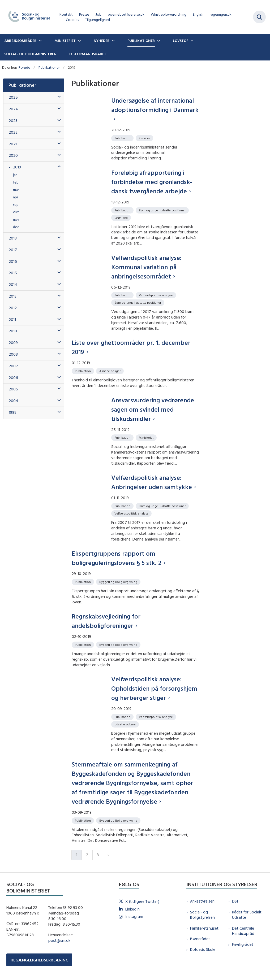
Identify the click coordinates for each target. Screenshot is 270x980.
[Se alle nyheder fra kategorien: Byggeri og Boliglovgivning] (119, 582)
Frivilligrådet (243, 944)
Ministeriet (65, 41)
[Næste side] (108, 855)
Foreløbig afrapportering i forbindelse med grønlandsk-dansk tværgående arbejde (152, 182)
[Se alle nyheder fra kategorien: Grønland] (122, 217)
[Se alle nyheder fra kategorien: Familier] (145, 138)
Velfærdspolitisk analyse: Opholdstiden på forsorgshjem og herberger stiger (154, 688)
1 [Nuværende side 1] (77, 855)
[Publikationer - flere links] (158, 41)
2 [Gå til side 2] (87, 855)
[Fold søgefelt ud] (259, 17)
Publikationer (141, 41)
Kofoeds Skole (203, 949)
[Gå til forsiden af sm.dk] (28, 17)
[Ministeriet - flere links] (79, 41)
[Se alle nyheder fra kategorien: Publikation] (123, 138)
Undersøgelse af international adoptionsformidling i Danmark (155, 105)
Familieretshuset (204, 928)
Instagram (134, 916)
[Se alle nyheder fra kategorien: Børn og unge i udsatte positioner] (163, 210)
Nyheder (102, 41)
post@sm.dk (59, 940)
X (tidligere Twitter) (142, 901)
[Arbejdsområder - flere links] (40, 41)
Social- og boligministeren (30, 54)
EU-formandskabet (88, 54)
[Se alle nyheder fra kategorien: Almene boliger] (110, 371)
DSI (235, 901)
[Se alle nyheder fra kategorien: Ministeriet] (147, 437)
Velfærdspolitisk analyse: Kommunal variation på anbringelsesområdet (146, 267)
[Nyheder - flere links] (113, 41)
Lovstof (181, 41)
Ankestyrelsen (202, 901)
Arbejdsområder (20, 41)
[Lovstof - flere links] (191, 41)
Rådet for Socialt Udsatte (247, 915)
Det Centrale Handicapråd (243, 931)
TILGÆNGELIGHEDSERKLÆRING (39, 960)
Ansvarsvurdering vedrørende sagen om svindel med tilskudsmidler (153, 409)
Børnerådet (200, 939)
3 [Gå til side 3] (98, 855)
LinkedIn (132, 909)
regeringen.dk (221, 14)
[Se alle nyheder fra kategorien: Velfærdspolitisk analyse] (156, 295)
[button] (58, 97)
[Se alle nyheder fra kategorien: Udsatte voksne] (126, 724)
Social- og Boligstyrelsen (202, 915)
